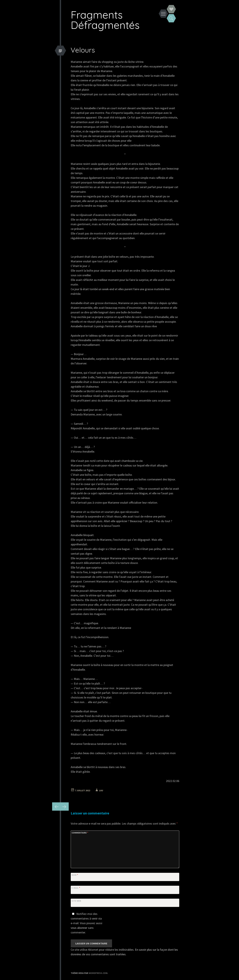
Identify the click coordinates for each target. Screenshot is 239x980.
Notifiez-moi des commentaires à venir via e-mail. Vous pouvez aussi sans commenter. (86, 923)
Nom (75, 875)
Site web (76, 901)
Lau (101, 790)
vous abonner (79, 928)
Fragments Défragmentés (105, 20)
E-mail (76, 888)
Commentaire (80, 833)
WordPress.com (98, 973)
